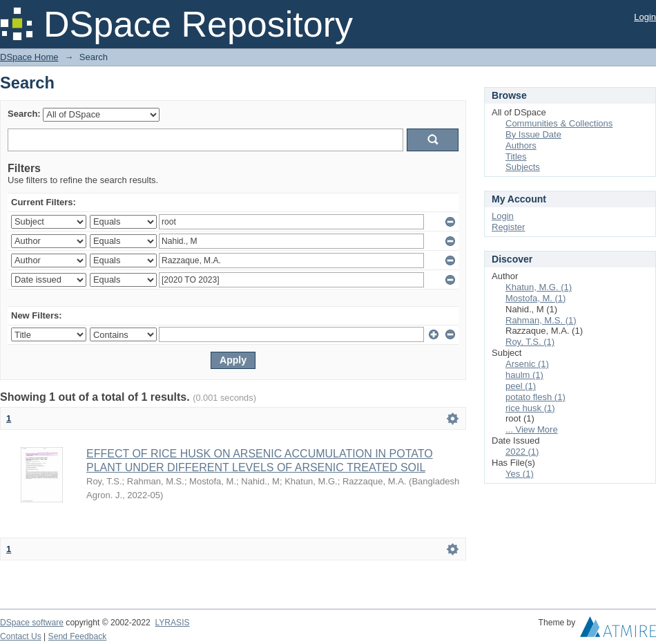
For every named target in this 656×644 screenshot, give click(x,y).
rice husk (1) (530, 408)
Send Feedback (78, 636)
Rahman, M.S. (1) (541, 320)
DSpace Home (29, 57)
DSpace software (32, 623)
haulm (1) (524, 375)
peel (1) (521, 386)
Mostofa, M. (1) (536, 298)
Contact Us (21, 636)
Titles (516, 157)
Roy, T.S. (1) (530, 342)
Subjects (523, 167)
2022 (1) (522, 452)
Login (645, 17)
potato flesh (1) (536, 397)
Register (508, 227)
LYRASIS (172, 623)
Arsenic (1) (527, 364)
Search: (24, 114)
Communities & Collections (559, 123)
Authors (521, 145)
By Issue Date (533, 134)
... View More (532, 429)
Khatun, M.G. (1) (539, 287)
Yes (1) (520, 474)
